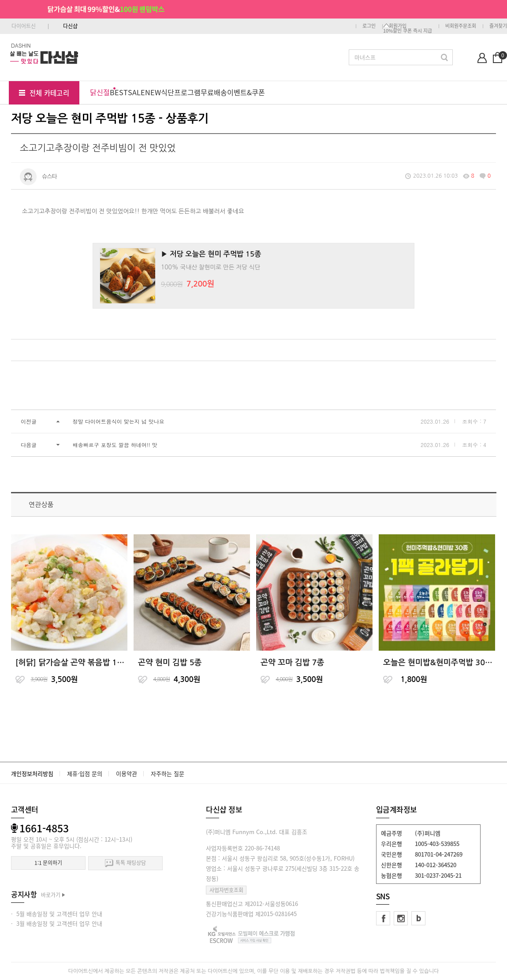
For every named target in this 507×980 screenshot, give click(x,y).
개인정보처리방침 (32, 773)
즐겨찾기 (498, 26)
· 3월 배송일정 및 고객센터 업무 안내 (57, 923)
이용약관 (127, 773)
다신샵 (70, 26)
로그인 (369, 26)
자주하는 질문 (168, 773)
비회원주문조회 (461, 26)
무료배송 (214, 92)
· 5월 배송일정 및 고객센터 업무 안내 (57, 914)
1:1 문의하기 (48, 863)
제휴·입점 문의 (85, 773)
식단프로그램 (181, 92)
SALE (136, 92)
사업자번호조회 (226, 890)
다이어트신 (24, 26)
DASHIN (21, 45)
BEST (119, 92)
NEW (153, 92)
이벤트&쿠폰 (246, 92)
